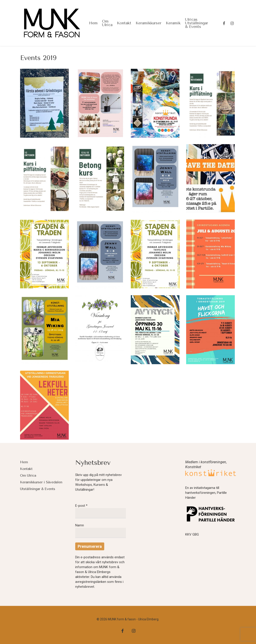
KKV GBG (192, 534)
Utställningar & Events (38, 489)
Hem (24, 462)
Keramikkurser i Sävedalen (41, 482)
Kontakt (26, 469)
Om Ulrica (28, 476)
